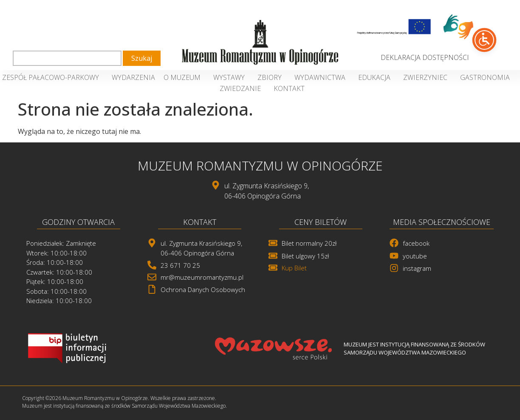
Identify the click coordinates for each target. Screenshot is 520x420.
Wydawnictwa (322, 77)
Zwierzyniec (427, 77)
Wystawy (231, 77)
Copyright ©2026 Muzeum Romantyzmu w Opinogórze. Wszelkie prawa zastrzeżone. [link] (119, 398)
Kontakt (289, 88)
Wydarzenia (133, 77)
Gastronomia (487, 77)
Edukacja (376, 77)
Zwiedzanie (242, 88)
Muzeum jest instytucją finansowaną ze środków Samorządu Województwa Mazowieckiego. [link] (124, 406)
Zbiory (272, 77)
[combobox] (67, 58)
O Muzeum (184, 77)
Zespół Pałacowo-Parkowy (53, 77)
